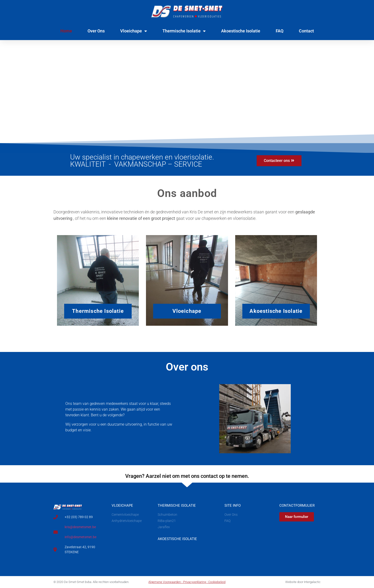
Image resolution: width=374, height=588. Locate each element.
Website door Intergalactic (303, 582)
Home (66, 31)
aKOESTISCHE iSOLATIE (177, 539)
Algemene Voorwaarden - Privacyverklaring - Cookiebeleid (187, 582)
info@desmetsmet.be (81, 537)
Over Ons (96, 31)
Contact (306, 31)
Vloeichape (134, 31)
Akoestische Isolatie (241, 31)
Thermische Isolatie (184, 31)
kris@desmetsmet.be (80, 527)
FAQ (280, 31)
